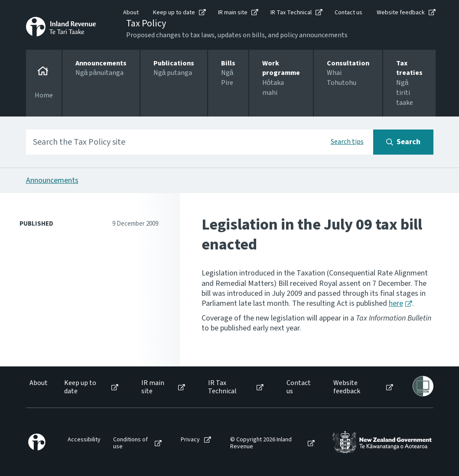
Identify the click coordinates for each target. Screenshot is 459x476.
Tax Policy (146, 23)
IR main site (233, 13)
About (131, 13)
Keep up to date (174, 13)
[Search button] (403, 142)
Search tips (347, 142)
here (396, 303)
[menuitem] (38, 387)
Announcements (52, 180)
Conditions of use (130, 444)
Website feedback (401, 13)
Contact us (348, 13)
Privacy (190, 440)
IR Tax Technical (291, 13)
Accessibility (84, 440)
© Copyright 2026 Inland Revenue (261, 444)
